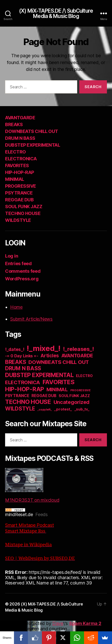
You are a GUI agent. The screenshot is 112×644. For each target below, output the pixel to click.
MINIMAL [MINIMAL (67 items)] (57, 389)
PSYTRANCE (19, 193)
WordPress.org (22, 279)
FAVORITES (17, 165)
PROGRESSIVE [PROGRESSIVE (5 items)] (81, 390)
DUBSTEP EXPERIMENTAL (33, 145)
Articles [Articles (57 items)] (50, 356)
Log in (12, 256)
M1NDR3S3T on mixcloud (32, 485)
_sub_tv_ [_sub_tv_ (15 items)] (82, 409)
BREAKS (14, 124)
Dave (58, 623)
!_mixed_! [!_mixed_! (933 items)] (44, 348)
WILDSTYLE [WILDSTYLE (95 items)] (20, 409)
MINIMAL (15, 179)
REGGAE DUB (19, 200)
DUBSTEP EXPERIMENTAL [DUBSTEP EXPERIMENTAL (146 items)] (39, 375)
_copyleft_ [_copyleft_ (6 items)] (44, 409)
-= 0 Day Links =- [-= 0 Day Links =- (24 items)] (22, 356)
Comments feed (23, 271)
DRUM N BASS (20, 138)
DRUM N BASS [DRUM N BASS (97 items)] (23, 368)
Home (16, 307)
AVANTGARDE (20, 118)
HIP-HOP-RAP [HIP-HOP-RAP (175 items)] (25, 389)
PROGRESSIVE (21, 186)
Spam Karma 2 (85, 623)
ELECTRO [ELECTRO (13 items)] (84, 376)
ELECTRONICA (21, 159)
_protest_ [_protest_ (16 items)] (63, 409)
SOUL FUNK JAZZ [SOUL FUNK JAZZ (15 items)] (74, 396)
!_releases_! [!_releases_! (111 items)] (78, 349)
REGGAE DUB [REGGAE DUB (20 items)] (44, 396)
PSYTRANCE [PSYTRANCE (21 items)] (17, 396)
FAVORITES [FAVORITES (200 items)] (59, 382)
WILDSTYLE (18, 220)
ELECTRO (15, 152)
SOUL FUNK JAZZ (24, 207)
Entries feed (18, 264)
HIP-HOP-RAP (20, 172)
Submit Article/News (31, 319)
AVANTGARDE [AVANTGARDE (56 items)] (77, 356)
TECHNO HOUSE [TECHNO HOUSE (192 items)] (28, 402)
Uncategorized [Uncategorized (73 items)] (72, 402)
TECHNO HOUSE (23, 213)
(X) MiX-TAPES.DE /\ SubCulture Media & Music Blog (56, 13)
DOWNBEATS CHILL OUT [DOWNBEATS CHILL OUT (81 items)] (59, 362)
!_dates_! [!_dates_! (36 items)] (15, 349)
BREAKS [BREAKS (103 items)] (15, 362)
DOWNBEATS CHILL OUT (32, 131)
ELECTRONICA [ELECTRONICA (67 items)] (23, 382)
